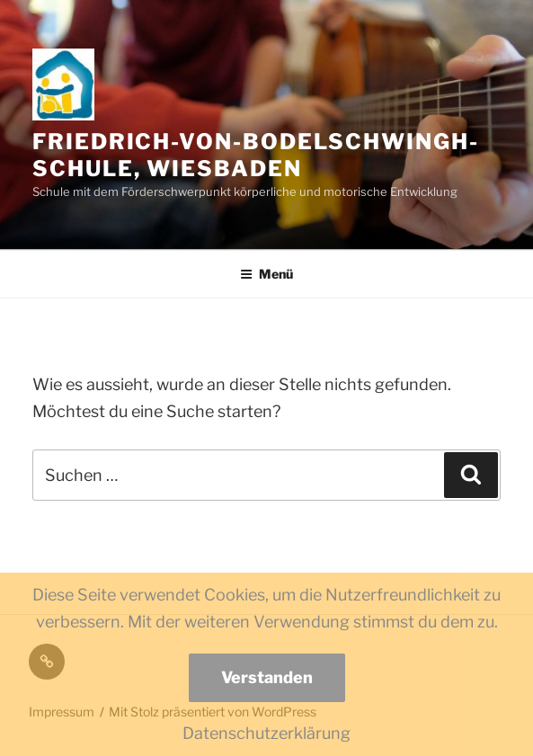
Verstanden (267, 677)
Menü (266, 274)
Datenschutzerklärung (266, 733)
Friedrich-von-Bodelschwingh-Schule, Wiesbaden (256, 155)
